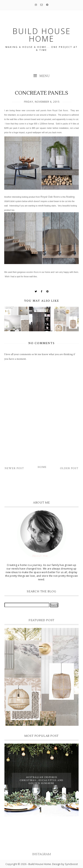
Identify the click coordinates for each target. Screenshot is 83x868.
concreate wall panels (36, 111)
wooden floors (32, 272)
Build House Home (40, 864)
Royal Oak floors (60, 111)
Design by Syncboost (65, 864)
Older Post (69, 468)
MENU (42, 76)
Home (42, 467)
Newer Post (14, 468)
